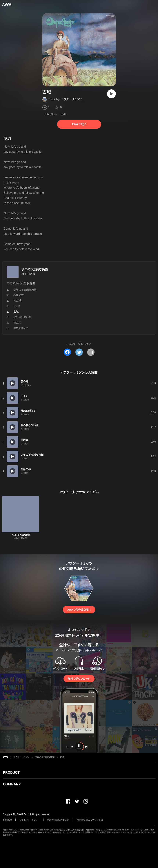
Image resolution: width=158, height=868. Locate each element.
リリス (17, 306)
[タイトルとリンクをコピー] (91, 352)
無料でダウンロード (79, 679)
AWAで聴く (79, 124)
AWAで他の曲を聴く (79, 610)
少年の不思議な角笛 (35, 269)
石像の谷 (19, 295)
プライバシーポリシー (29, 820)
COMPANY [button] (12, 784)
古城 (62, 757)
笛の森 (17, 323)
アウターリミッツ (71, 99)
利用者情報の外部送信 (58, 820)
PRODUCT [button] (11, 772)
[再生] (111, 94)
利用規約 (7, 820)
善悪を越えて (21, 328)
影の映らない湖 (22, 317)
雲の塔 (17, 301)
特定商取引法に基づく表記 (90, 820)
